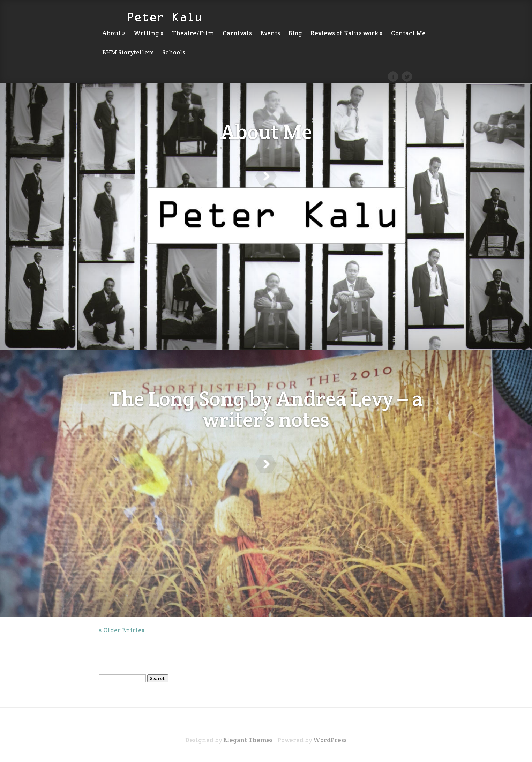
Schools (174, 53)
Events (270, 33)
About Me (266, 132)
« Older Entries (122, 630)
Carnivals (237, 33)
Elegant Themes (248, 740)
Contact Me (408, 33)
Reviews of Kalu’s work (347, 33)
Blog (295, 33)
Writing (149, 33)
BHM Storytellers (128, 53)
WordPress (330, 740)
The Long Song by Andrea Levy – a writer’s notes (266, 403)
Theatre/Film (193, 33)
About (114, 33)
